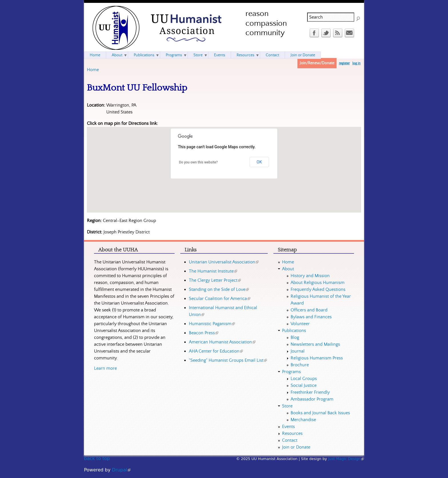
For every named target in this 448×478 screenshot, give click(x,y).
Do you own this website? (199, 162)
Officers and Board (309, 310)
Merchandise (303, 420)
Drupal (121, 470)
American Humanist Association (222, 342)
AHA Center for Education (216, 351)
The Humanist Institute (213, 271)
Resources (245, 55)
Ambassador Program (312, 399)
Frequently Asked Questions (318, 289)
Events (220, 55)
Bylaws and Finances (311, 317)
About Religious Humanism (318, 283)
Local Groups (304, 379)
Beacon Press (204, 333)
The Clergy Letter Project (215, 280)
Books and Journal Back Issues (320, 413)
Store (198, 55)
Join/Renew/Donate (317, 63)
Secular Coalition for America (220, 299)
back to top (97, 458)
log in (356, 63)
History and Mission (310, 276)
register (344, 63)
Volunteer (300, 324)
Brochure (300, 365)
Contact (272, 55)
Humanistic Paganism (212, 324)
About (117, 55)
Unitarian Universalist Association (224, 262)
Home (93, 70)
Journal (298, 351)
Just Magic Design (346, 459)
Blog (295, 337)
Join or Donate (303, 55)
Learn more (105, 368)
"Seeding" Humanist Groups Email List (228, 360)
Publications (144, 55)
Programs (174, 55)
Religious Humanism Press (317, 358)
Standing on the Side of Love (219, 289)
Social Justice (304, 385)
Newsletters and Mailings (315, 344)
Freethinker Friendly (310, 392)
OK (259, 162)
